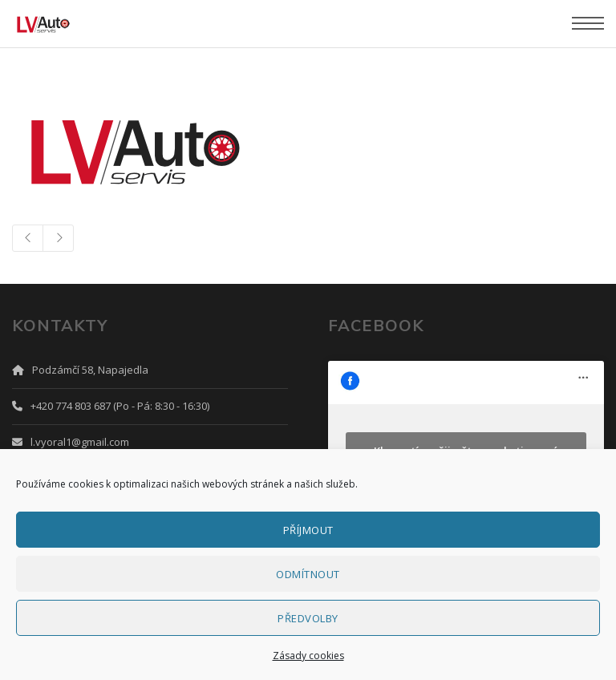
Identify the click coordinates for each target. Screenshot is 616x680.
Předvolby (308, 618)
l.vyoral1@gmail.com (80, 442)
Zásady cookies (308, 656)
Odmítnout (308, 574)
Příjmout (308, 530)
